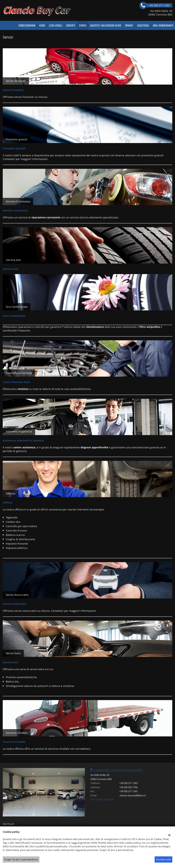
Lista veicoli (56, 25)
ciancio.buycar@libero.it (132, 795)
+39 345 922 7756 (128, 787)
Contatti (71, 25)
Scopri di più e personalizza (21, 859)
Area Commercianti (163, 25)
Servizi (83, 25)
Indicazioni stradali (102, 799)
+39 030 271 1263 (128, 783)
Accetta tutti (163, 859)
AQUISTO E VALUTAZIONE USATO (106, 25)
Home (42, 25)
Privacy (129, 25)
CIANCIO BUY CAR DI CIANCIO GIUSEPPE (118, 770)
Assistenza (143, 25)
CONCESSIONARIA (27, 25)
